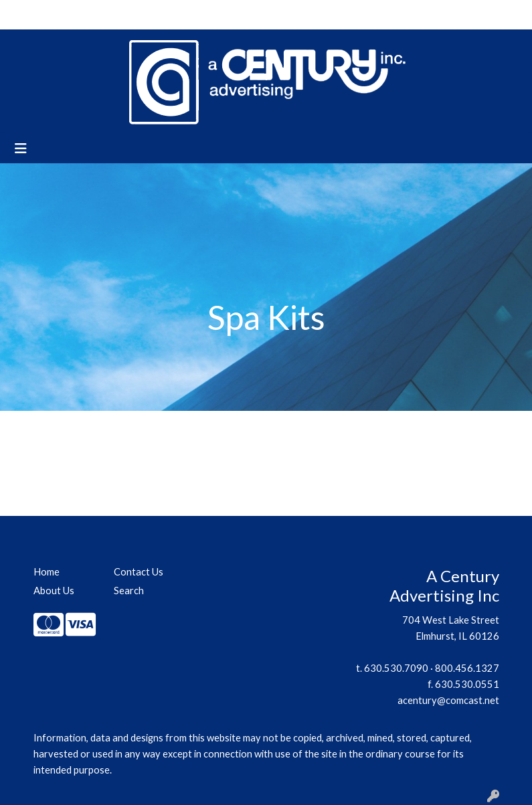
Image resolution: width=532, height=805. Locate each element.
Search (397, 14)
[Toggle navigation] (21, 148)
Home (27, 14)
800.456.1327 (467, 668)
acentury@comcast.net (448, 700)
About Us (73, 14)
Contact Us (130, 14)
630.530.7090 (396, 668)
